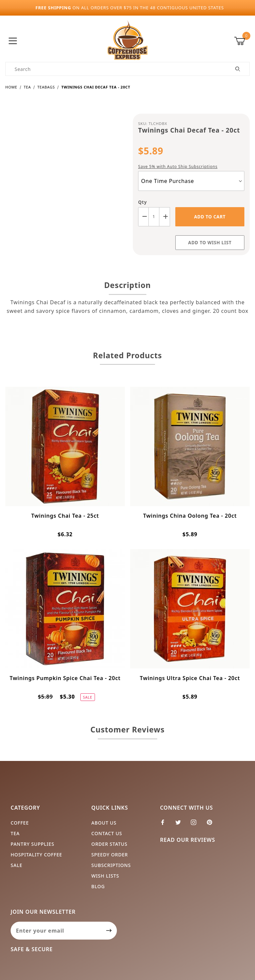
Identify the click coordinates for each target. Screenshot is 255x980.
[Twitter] (181, 825)
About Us (104, 823)
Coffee (20, 823)
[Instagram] (196, 825)
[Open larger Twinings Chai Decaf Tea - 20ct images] (64, 177)
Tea (15, 833)
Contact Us (107, 833)
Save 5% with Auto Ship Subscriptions (178, 167)
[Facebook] (166, 825)
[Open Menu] (13, 41)
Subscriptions (111, 865)
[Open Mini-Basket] (242, 41)
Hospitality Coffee (36, 855)
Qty (142, 202)
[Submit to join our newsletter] (109, 931)
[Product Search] (116, 69)
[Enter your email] (56, 931)
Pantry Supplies (32, 844)
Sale (16, 865)
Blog (98, 886)
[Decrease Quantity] (143, 217)
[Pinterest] (212, 825)
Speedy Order (110, 855)
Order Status (109, 844)
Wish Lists (105, 876)
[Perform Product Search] (238, 69)
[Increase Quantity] (165, 217)
